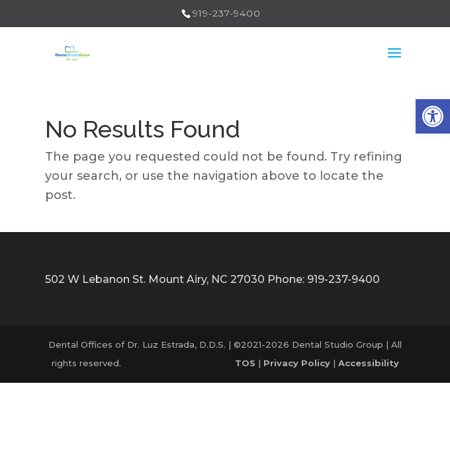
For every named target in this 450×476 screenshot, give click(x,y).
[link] (433, 116)
